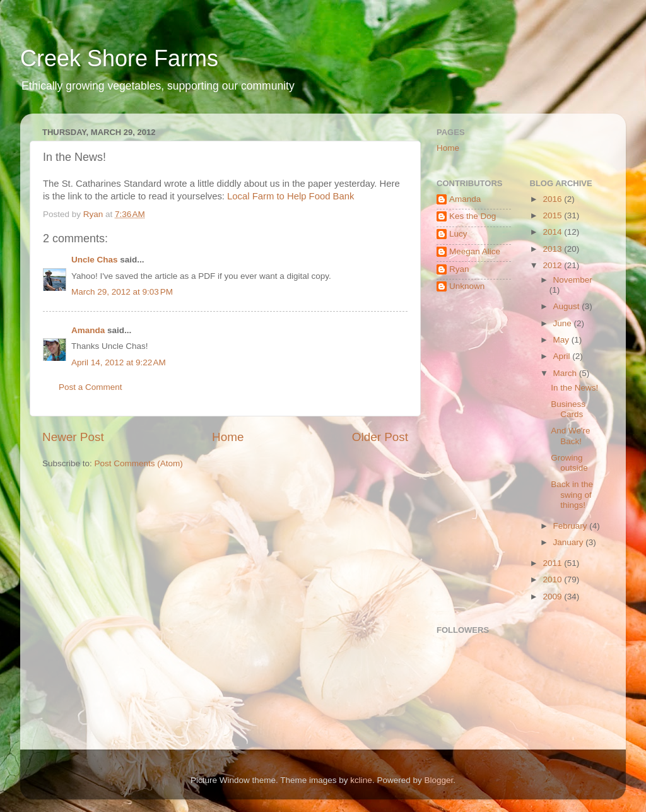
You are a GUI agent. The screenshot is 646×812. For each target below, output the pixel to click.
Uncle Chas (95, 260)
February (572, 526)
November (573, 280)
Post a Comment (91, 387)
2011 (553, 563)
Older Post (380, 437)
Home (228, 437)
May (562, 340)
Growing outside (569, 463)
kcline (361, 780)
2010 (553, 580)
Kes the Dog (473, 216)
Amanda (88, 330)
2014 (553, 232)
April (563, 356)
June (564, 323)
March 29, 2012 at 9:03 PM (122, 292)
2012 (553, 265)
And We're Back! (570, 436)
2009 (553, 597)
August (568, 306)
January (570, 542)
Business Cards (568, 409)
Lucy (458, 234)
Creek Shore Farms (119, 58)
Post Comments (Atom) (139, 463)
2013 (553, 249)
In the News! (574, 388)
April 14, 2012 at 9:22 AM (119, 362)
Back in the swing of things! (572, 494)
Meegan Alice (475, 251)
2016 (553, 199)
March (566, 373)
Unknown (467, 286)
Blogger (438, 780)
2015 (553, 215)
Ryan (459, 269)
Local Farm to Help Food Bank (291, 196)
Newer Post (73, 437)
